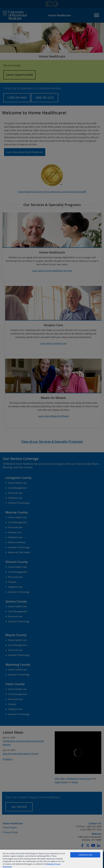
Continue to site (85, 855)
